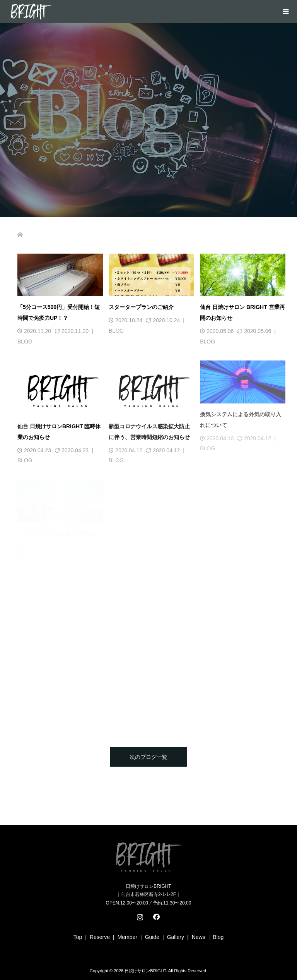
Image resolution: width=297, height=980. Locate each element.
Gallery (176, 937)
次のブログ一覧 (148, 757)
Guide (152, 937)
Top (78, 937)
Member (127, 937)
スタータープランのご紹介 (141, 307)
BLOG (25, 342)
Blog (218, 937)
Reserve (100, 937)
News (199, 937)
